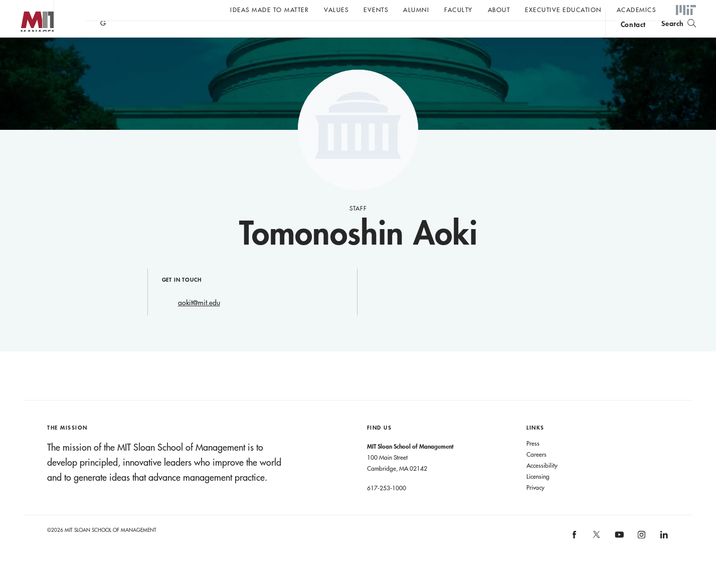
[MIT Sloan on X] (596, 558)
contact (633, 37)
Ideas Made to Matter (270, 10)
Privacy (535, 507)
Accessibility (542, 485)
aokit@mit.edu (199, 323)
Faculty (459, 10)
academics (637, 10)
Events (376, 10)
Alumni (416, 10)
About (499, 10)
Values (336, 10)
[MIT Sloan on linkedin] (663, 558)
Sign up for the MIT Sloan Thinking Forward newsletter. (340, 36)
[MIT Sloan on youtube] (618, 560)
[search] (679, 35)
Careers (536, 474)
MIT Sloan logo (26, 50)
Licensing (538, 496)
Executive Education (563, 10)
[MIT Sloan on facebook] (575, 558)
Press (533, 463)
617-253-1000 (387, 508)
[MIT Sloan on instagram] (641, 558)
